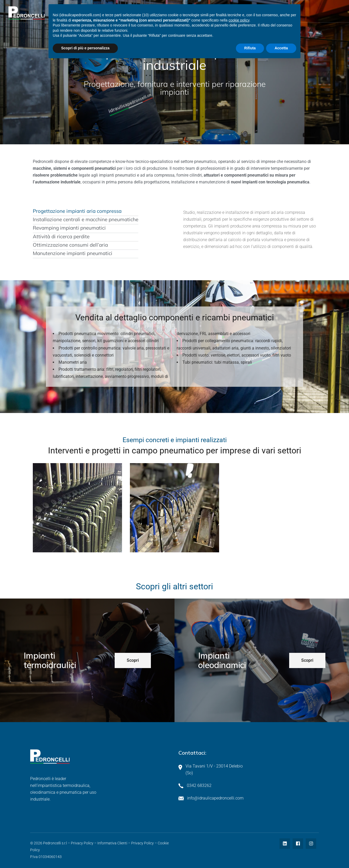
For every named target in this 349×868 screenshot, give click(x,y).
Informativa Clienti (112, 843)
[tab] (86, 211)
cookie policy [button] (239, 20)
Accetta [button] (281, 48)
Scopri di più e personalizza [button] (85, 48)
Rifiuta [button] (250, 48)
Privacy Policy (82, 843)
